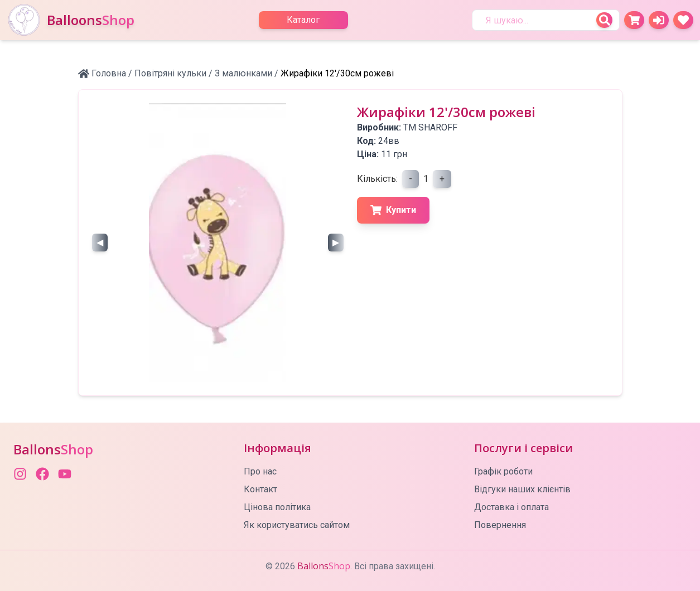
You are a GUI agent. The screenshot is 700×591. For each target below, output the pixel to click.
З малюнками (243, 73)
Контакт (260, 489)
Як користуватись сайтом (297, 525)
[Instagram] (20, 474)
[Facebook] (42, 474)
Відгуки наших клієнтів (522, 489)
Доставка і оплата (511, 507)
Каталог (303, 20)
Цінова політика (277, 507)
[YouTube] (65, 474)
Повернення (500, 525)
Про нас (260, 471)
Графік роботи (503, 471)
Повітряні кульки (170, 73)
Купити (393, 210)
